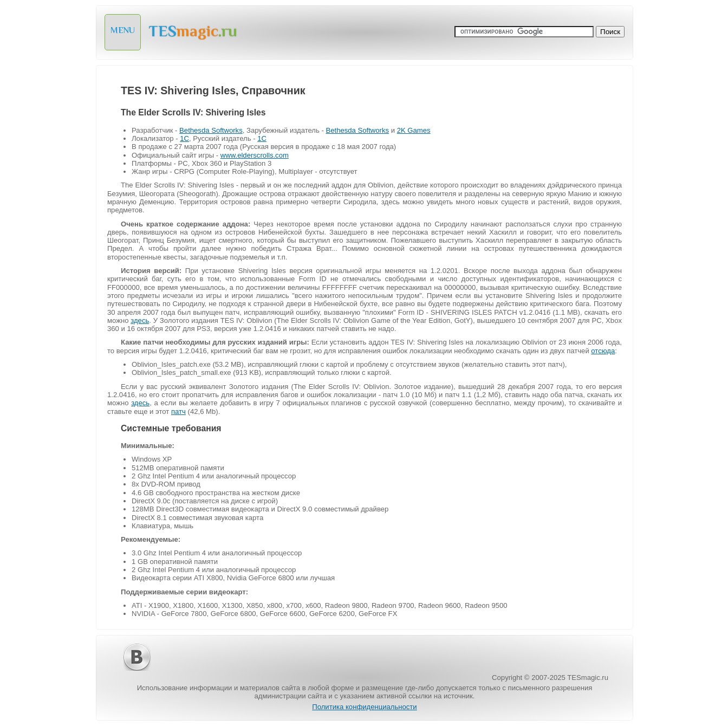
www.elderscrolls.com (255, 155)
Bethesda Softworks (211, 130)
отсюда (603, 351)
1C (184, 138)
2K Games (414, 130)
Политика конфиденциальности (364, 707)
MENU (123, 30)
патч (178, 411)
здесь (140, 320)
